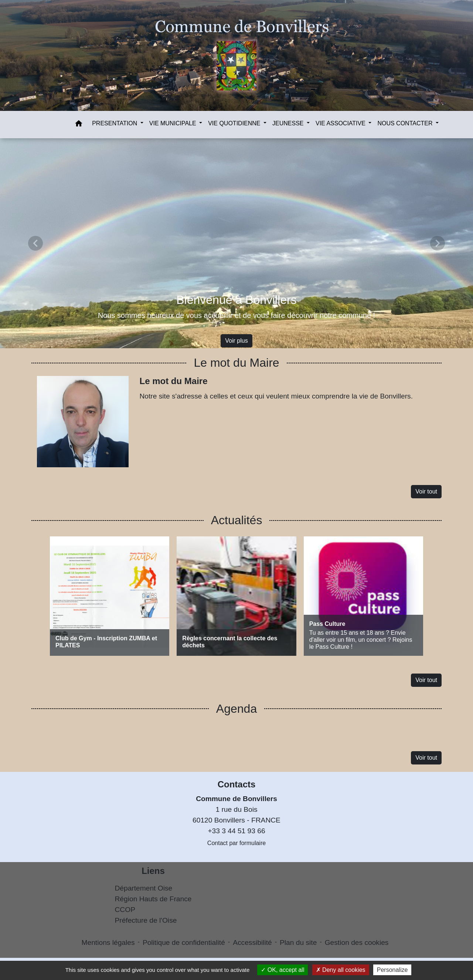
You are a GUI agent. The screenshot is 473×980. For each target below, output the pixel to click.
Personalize (392, 970)
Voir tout (426, 491)
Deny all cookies (341, 970)
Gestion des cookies (357, 942)
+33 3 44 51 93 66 (236, 831)
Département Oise (144, 888)
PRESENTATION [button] (115, 123)
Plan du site (298, 942)
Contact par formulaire (236, 843)
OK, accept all (283, 970)
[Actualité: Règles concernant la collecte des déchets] (236, 596)
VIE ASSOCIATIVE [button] (341, 123)
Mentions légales (108, 942)
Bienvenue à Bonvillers (236, 300)
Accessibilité (252, 942)
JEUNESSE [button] (289, 123)
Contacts (237, 784)
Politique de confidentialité (184, 942)
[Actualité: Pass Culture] (363, 596)
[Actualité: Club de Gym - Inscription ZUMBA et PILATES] (110, 596)
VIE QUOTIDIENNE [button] (235, 123)
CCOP (125, 910)
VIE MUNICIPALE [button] (173, 123)
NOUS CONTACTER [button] (406, 123)
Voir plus (236, 341)
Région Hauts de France (153, 899)
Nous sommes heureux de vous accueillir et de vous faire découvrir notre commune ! (236, 315)
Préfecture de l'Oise (146, 920)
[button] (79, 125)
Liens (153, 871)
